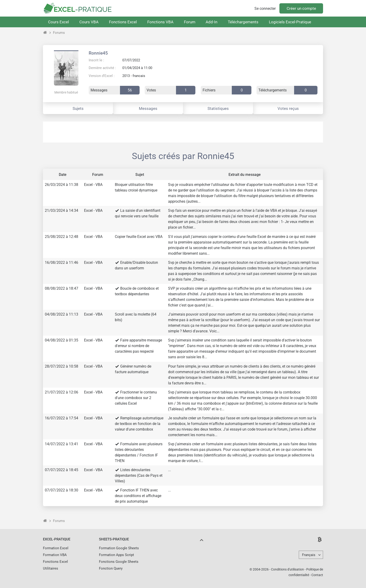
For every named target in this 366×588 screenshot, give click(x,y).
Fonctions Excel (123, 22)
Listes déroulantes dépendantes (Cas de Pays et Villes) (139, 475)
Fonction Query (111, 568)
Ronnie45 (98, 53)
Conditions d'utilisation (287, 569)
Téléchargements (243, 22)
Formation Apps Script (116, 555)
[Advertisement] (183, 132)
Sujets (78, 108)
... (169, 470)
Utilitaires (51, 568)
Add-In (211, 22)
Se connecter (265, 9)
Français (309, 555)
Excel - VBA (93, 185)
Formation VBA (55, 555)
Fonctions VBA (160, 22)
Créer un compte (301, 8)
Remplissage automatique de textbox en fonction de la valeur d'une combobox (139, 424)
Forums (59, 33)
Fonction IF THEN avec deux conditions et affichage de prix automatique (138, 496)
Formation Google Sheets (119, 548)
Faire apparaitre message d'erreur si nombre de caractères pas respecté (138, 346)
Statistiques (218, 108)
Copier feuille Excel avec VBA (139, 237)
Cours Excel (58, 22)
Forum (190, 22)
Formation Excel (56, 548)
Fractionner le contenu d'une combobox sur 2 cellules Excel (136, 398)
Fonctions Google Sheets (119, 562)
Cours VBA (89, 22)
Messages (148, 108)
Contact (317, 575)
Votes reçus (288, 108)
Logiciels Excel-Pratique (290, 22)
